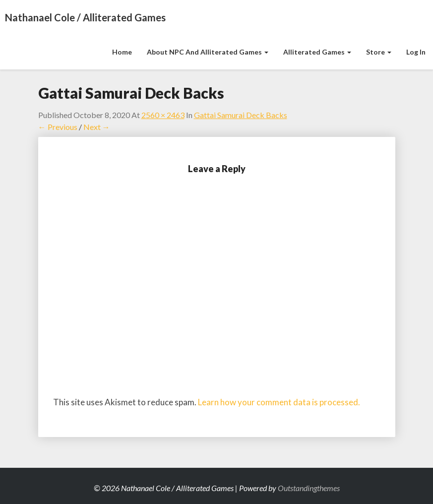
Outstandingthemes (309, 488)
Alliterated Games (317, 52)
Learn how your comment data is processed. (279, 402)
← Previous (58, 127)
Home (122, 52)
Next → (97, 127)
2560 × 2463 (163, 115)
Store (379, 52)
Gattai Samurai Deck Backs (241, 115)
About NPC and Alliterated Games (208, 52)
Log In (416, 52)
